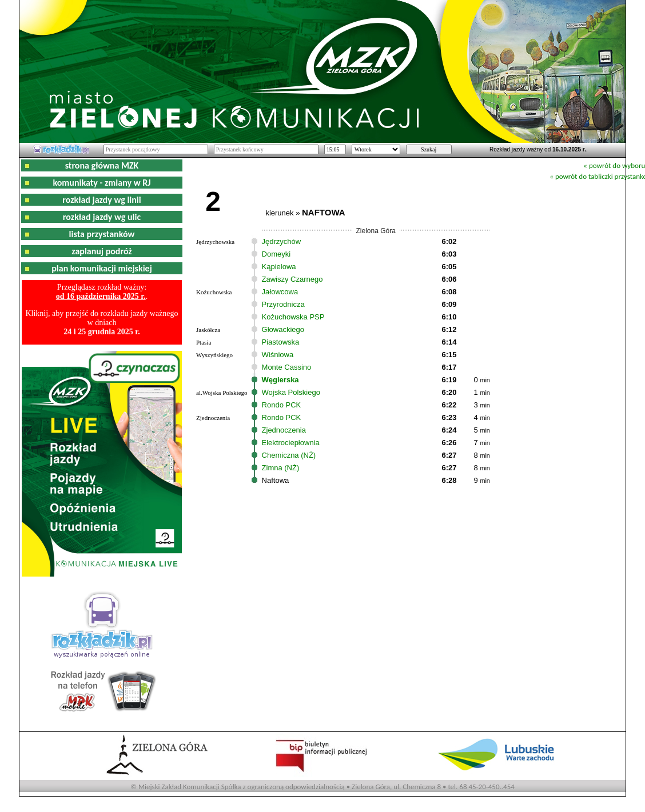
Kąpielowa (279, 267)
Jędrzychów (282, 241)
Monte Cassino (287, 367)
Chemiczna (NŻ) (289, 455)
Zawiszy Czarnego (292, 279)
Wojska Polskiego (291, 392)
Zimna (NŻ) (281, 468)
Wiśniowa (278, 355)
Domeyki (276, 254)
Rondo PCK (282, 405)
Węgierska (280, 380)
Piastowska (281, 342)
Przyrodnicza (283, 304)
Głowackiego (283, 329)
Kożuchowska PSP (293, 317)
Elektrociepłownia (291, 443)
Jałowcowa (280, 292)
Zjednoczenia (284, 430)
